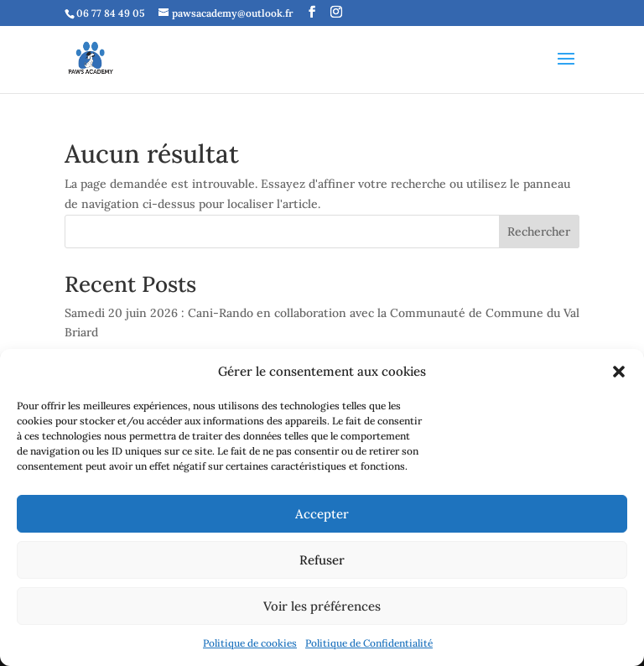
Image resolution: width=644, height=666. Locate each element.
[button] (619, 372)
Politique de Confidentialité (369, 643)
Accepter (322, 514)
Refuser (322, 560)
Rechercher (539, 232)
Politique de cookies (250, 643)
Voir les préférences (322, 606)
